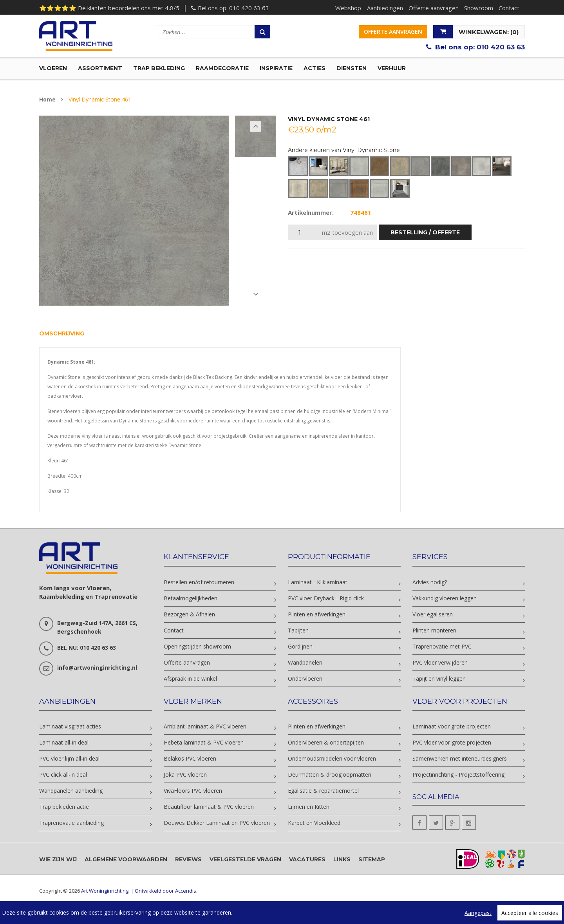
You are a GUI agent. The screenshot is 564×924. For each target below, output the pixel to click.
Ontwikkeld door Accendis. (166, 892)
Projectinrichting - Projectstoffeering (458, 776)
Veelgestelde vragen (245, 861)
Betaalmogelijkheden (191, 599)
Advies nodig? (430, 583)
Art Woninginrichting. (105, 892)
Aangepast (478, 913)
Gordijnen (300, 648)
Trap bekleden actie (64, 808)
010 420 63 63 (249, 8)
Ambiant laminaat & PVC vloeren (205, 727)
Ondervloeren (305, 680)
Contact (509, 8)
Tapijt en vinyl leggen (439, 680)
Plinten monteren (434, 631)
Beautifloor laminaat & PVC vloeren (209, 808)
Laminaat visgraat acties (70, 727)
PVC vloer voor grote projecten (452, 744)
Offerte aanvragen (432, 8)
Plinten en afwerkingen (317, 615)
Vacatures (307, 861)
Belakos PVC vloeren (190, 760)
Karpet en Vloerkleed (314, 824)
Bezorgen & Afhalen (189, 615)
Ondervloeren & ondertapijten (326, 744)
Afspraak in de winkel (190, 680)
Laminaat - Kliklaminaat (318, 583)
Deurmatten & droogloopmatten (330, 776)
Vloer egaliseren (433, 615)
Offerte (393, 32)
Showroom (478, 8)
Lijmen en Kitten (309, 808)
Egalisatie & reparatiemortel (323, 792)
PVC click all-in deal (63, 776)
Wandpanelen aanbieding (71, 792)
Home (47, 101)
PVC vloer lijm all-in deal (69, 760)
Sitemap (372, 861)
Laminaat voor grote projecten (452, 727)
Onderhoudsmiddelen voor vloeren (332, 760)
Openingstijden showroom (197, 648)
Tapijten (298, 631)
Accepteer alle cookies (530, 913)
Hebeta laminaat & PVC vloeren (204, 744)
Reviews (188, 861)
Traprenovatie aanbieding (71, 824)
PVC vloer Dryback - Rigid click (326, 599)
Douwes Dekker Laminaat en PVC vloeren (217, 824)
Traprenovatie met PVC (442, 648)
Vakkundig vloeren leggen (445, 599)
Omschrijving (62, 335)
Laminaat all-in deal (64, 744)
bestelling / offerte (425, 234)
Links (342, 861)
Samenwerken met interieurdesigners (460, 760)
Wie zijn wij (58, 861)
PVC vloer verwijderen (440, 664)
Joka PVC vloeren (185, 776)
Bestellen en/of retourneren (199, 583)
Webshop (347, 8)
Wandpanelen (305, 664)
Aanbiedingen (383, 8)
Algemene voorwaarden (126, 861)
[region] (282, 913)
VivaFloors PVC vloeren (193, 792)
